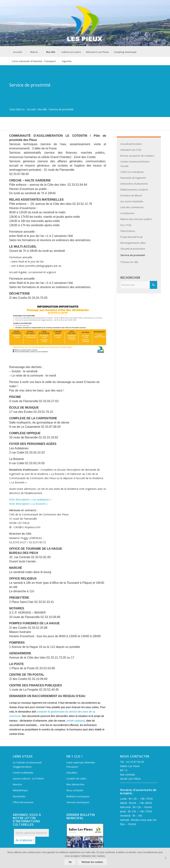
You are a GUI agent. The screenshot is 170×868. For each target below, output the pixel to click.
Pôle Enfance (128, 231)
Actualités (72, 773)
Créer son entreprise (132, 172)
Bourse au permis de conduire (137, 156)
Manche (17, 784)
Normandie (19, 796)
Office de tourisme (23, 802)
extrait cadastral (76, 721)
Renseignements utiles (133, 243)
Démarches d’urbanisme (134, 184)
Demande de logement (133, 178)
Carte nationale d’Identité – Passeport (81, 765)
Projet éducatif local (131, 237)
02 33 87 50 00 (135, 762)
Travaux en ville (129, 262)
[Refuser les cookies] (165, 858)
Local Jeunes (127, 213)
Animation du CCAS (131, 150)
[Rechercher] (139, 285)
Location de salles (76, 778)
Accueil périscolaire (131, 144)
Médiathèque (20, 790)
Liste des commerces (132, 207)
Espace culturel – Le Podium (28, 778)
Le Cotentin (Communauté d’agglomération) (27, 765)
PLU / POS (126, 225)
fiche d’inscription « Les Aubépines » (30, 499)
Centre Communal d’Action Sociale (135, 164)
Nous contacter (75, 790)
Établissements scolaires (134, 190)
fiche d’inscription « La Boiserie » (28, 504)
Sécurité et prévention (133, 249)
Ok (70, 862)
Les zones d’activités (132, 201)
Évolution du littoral (131, 195)
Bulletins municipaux (78, 796)
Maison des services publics (136, 219)
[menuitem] (17, 52)
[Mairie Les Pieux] (85, 24)
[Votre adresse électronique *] (31, 833)
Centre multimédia (23, 773)
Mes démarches (75, 784)
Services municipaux (78, 802)
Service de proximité (30, 85)
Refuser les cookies (92, 862)
